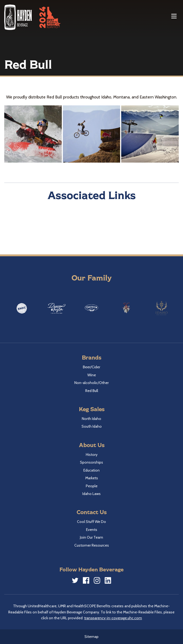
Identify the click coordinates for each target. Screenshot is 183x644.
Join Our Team (91, 537)
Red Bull (92, 391)
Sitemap (91, 637)
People (92, 486)
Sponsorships (91, 462)
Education (91, 470)
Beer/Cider (91, 367)
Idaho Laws (91, 494)
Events (92, 530)
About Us (92, 445)
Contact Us (92, 512)
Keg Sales (92, 409)
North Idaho (91, 419)
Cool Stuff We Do (91, 522)
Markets (92, 478)
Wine (92, 375)
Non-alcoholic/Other (91, 383)
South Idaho (92, 426)
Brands (91, 357)
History (92, 455)
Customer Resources (92, 545)
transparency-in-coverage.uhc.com (113, 618)
